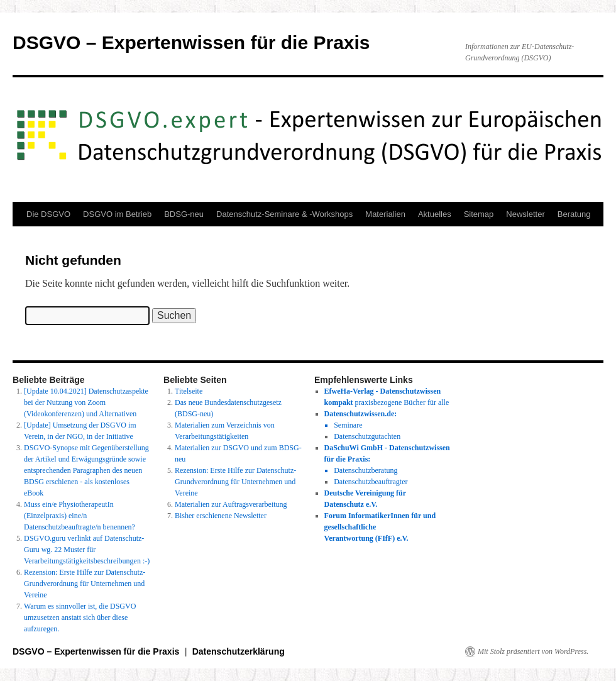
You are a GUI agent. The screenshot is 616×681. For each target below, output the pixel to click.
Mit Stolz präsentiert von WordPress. (533, 651)
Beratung (574, 214)
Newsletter (525, 214)
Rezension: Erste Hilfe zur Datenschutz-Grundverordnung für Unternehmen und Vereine (85, 584)
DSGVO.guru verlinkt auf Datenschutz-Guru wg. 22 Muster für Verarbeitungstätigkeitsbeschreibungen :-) (87, 550)
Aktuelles (435, 214)
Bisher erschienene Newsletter (221, 516)
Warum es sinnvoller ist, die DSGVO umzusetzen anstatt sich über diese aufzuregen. (80, 617)
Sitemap (479, 214)
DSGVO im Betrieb (117, 214)
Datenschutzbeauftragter (371, 482)
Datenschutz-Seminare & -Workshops (284, 214)
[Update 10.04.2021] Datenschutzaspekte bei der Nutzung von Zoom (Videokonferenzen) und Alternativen (86, 402)
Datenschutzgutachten (367, 436)
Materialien (385, 214)
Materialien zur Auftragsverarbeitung (231, 504)
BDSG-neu (184, 214)
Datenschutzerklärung (239, 651)
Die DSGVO (48, 214)
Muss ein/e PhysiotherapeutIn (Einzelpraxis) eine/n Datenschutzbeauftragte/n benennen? (80, 516)
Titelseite (189, 391)
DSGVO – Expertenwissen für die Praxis (191, 42)
